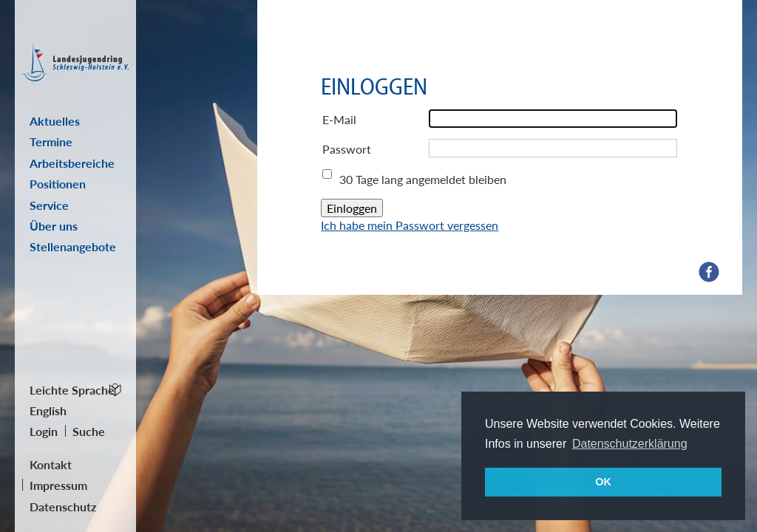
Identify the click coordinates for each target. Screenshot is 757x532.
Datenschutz (63, 507)
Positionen (58, 184)
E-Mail (339, 119)
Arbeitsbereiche (72, 163)
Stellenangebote (73, 246)
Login (44, 431)
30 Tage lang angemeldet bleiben (423, 179)
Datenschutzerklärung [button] (630, 444)
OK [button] (603, 482)
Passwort (347, 149)
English (48, 410)
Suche (89, 431)
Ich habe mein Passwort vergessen (410, 225)
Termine (51, 141)
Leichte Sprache (72, 390)
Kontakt (51, 464)
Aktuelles (55, 121)
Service (49, 205)
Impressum (58, 485)
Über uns (54, 226)
